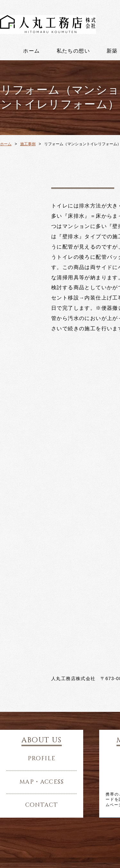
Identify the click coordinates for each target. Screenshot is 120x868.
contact (42, 805)
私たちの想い (73, 51)
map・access (42, 782)
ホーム (31, 51)
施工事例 (28, 144)
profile (42, 759)
